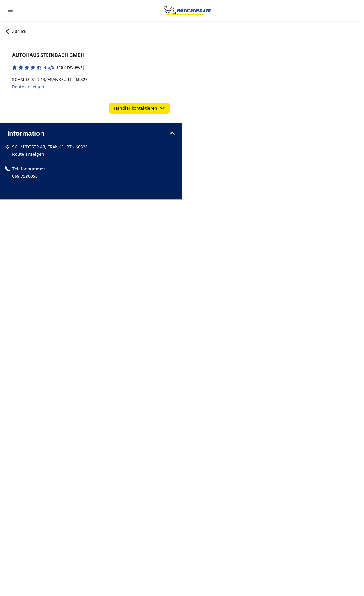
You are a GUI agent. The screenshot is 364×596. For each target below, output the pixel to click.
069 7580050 (25, 176)
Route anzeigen (28, 87)
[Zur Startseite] (187, 10)
